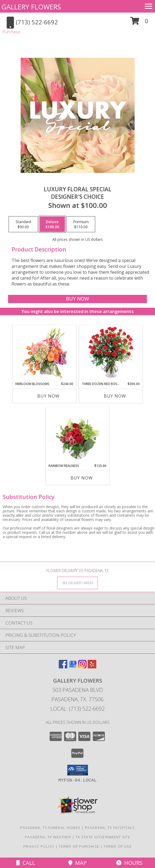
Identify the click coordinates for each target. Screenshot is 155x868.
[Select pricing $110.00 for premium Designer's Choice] (81, 224)
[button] (139, 23)
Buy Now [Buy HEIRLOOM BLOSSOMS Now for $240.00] (48, 396)
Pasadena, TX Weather (48, 837)
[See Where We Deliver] (77, 583)
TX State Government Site (103, 837)
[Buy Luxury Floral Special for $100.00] (78, 299)
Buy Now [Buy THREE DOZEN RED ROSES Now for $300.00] (115, 396)
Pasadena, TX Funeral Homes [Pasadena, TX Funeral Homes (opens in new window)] (50, 828)
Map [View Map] (77, 863)
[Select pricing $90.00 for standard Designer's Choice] (23, 224)
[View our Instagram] (82, 667)
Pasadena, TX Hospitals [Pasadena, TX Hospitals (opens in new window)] (110, 828)
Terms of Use (118, 846)
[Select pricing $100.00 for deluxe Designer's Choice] (52, 224)
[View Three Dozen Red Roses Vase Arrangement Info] (111, 353)
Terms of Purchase (79, 846)
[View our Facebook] (63, 667)
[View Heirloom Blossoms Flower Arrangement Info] (44, 353)
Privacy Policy (39, 846)
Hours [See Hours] (129, 863)
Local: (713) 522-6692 (77, 709)
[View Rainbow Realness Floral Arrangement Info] (78, 435)
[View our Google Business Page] (73, 667)
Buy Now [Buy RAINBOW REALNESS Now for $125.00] (82, 478)
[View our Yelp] (92, 667)
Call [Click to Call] (26, 863)
